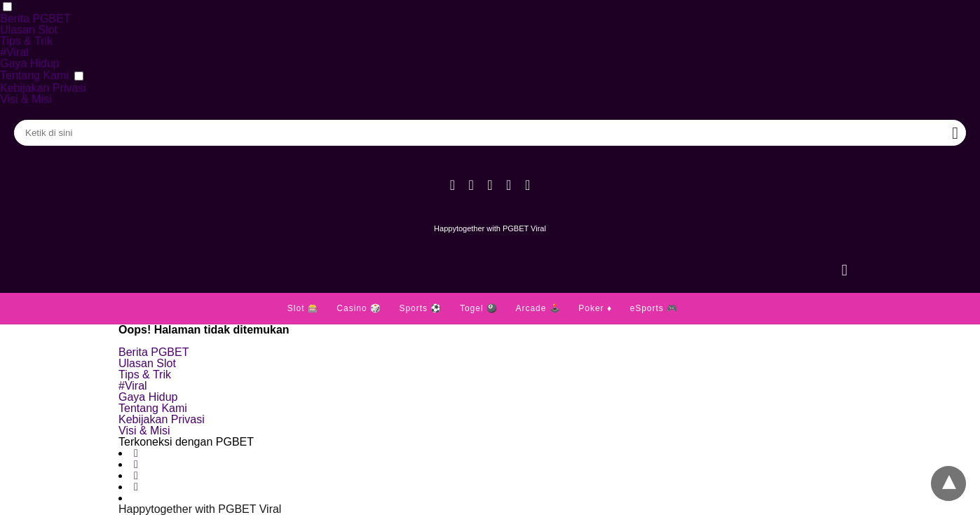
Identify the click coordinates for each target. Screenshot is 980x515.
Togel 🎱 (479, 308)
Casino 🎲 (359, 308)
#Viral (14, 52)
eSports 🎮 (654, 308)
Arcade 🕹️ (538, 308)
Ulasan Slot (29, 30)
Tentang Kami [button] (34, 75)
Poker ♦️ (595, 308)
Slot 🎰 (303, 308)
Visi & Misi (26, 99)
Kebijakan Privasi (43, 88)
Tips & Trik (26, 41)
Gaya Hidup (30, 63)
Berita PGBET (35, 19)
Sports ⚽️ (420, 308)
